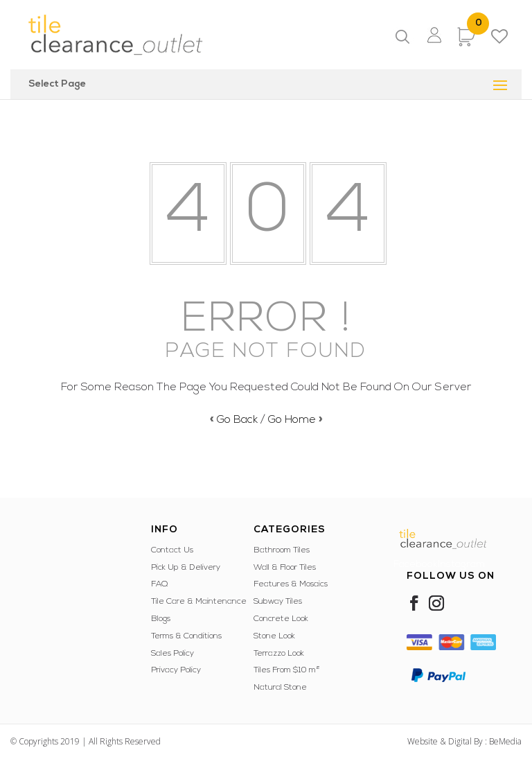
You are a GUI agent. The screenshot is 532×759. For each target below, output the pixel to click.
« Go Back (234, 420)
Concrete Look (281, 619)
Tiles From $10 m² (287, 670)
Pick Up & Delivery (186, 568)
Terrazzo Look (279, 654)
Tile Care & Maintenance (199, 602)
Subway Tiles (278, 602)
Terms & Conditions (186, 636)
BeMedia (505, 741)
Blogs (161, 619)
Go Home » (295, 420)
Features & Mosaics (291, 584)
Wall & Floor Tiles (285, 568)
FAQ (159, 584)
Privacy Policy (176, 670)
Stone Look (274, 636)
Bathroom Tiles (282, 550)
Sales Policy (172, 654)
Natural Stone (280, 688)
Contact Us (172, 550)
